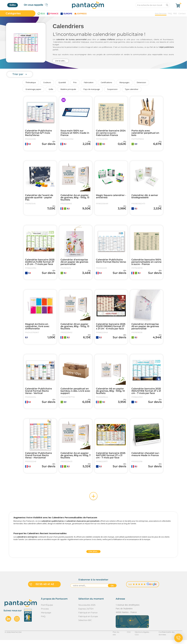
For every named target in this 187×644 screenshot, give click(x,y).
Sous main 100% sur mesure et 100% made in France (75, 133)
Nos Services (161, 13)
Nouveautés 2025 (87, 609)
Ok (112, 590)
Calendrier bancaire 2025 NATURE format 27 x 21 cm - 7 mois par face (111, 459)
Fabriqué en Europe (88, 620)
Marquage (46, 617)
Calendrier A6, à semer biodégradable (145, 197)
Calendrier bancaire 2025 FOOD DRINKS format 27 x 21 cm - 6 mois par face (111, 328)
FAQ (170, 13)
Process (45, 613)
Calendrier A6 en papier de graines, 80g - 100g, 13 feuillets (110, 394)
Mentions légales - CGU (145, 636)
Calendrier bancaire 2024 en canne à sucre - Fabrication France (111, 133)
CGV (129, 636)
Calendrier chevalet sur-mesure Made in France (146, 458)
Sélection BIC (85, 624)
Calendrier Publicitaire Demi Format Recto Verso (111, 262)
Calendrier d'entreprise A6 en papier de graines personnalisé (74, 263)
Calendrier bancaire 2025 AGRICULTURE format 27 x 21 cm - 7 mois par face (40, 263)
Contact (182, 13)
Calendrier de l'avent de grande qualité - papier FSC (39, 198)
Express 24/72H (86, 613)
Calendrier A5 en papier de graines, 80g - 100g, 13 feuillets (75, 328)
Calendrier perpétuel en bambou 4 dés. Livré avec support (75, 394)
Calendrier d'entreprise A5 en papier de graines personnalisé (145, 328)
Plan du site (118, 636)
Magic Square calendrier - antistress (111, 197)
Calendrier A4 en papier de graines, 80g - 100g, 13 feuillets (75, 198)
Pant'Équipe (47, 609)
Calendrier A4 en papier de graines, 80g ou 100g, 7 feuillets (76, 459)
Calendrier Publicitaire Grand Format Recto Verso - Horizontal (38, 459)
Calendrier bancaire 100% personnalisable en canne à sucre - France (146, 263)
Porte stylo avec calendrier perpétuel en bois (145, 133)
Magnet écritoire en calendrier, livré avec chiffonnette (37, 328)
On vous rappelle (37, 5)
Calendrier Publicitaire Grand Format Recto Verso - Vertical (38, 394)
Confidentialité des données (170, 636)
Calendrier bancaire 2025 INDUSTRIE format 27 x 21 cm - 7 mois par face (146, 394)
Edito (13, 5)
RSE (175, 13)
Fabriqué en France (88, 617)
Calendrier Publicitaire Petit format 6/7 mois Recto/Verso (38, 133)
